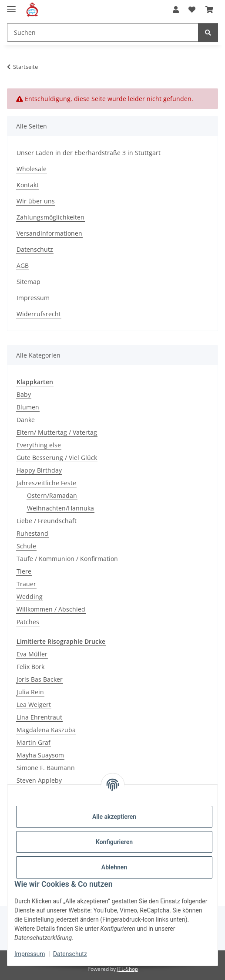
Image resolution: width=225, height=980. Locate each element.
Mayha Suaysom (40, 755)
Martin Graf (34, 742)
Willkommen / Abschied (51, 609)
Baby (24, 394)
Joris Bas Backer (40, 679)
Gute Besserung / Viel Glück (57, 458)
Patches (28, 622)
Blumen (28, 407)
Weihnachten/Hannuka (60, 508)
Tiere (24, 571)
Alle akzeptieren (114, 817)
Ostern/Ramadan (52, 495)
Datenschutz (70, 954)
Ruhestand (32, 533)
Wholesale (32, 169)
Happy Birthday (39, 470)
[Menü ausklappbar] (11, 5)
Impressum (30, 954)
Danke (26, 420)
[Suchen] (103, 32)
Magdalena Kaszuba (46, 730)
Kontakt (28, 185)
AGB (23, 265)
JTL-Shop (128, 969)
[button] (176, 10)
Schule (26, 546)
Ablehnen (114, 867)
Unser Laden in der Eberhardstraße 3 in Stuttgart (89, 153)
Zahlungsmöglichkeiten (50, 217)
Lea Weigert (34, 705)
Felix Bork (30, 667)
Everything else (39, 445)
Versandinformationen (49, 233)
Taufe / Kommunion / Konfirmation (67, 559)
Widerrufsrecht (39, 314)
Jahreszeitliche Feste (46, 483)
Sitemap (29, 282)
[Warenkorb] (209, 10)
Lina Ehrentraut (39, 717)
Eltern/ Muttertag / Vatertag (57, 432)
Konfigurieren (114, 842)
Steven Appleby (39, 780)
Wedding (30, 596)
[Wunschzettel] (192, 10)
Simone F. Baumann (46, 768)
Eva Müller (32, 654)
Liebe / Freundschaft (47, 521)
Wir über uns (36, 201)
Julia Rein (30, 692)
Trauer (26, 584)
